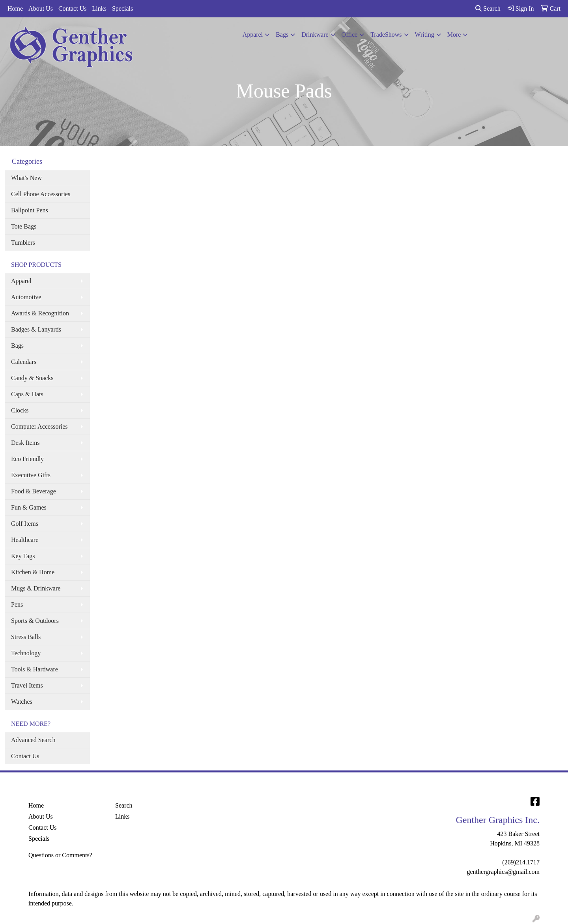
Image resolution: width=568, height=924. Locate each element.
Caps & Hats (27, 394)
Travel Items (27, 685)
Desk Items (25, 443)
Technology (26, 653)
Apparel (253, 35)
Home (15, 8)
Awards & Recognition (40, 313)
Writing (425, 35)
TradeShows (386, 35)
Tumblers (23, 243)
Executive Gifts (31, 475)
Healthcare (25, 540)
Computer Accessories (39, 426)
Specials (122, 8)
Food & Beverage (34, 491)
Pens (17, 604)
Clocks (20, 410)
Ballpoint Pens (30, 210)
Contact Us (73, 8)
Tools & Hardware (35, 669)
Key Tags (23, 556)
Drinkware (315, 35)
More (454, 35)
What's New (26, 178)
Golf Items (25, 524)
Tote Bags (24, 226)
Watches (22, 702)
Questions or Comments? (60, 855)
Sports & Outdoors (35, 621)
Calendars (24, 362)
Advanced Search (33, 740)
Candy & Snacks (32, 378)
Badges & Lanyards (36, 329)
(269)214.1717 (521, 862)
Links (99, 8)
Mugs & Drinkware (36, 588)
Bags (282, 35)
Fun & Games (29, 507)
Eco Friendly (27, 459)
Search (488, 8)
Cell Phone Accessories (41, 194)
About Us (41, 8)
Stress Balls (26, 637)
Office (350, 35)
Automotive (26, 297)
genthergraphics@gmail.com (503, 872)
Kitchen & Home (33, 572)
